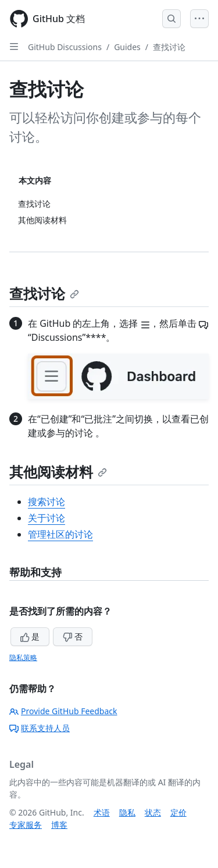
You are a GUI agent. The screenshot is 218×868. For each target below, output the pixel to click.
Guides (127, 47)
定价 (178, 812)
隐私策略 (23, 657)
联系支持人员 (40, 728)
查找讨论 (169, 47)
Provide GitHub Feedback (63, 711)
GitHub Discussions (65, 47)
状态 (153, 812)
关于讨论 (47, 518)
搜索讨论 (47, 502)
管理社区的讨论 (60, 534)
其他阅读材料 (58, 472)
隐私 (127, 812)
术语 (102, 812)
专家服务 (26, 825)
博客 (59, 825)
